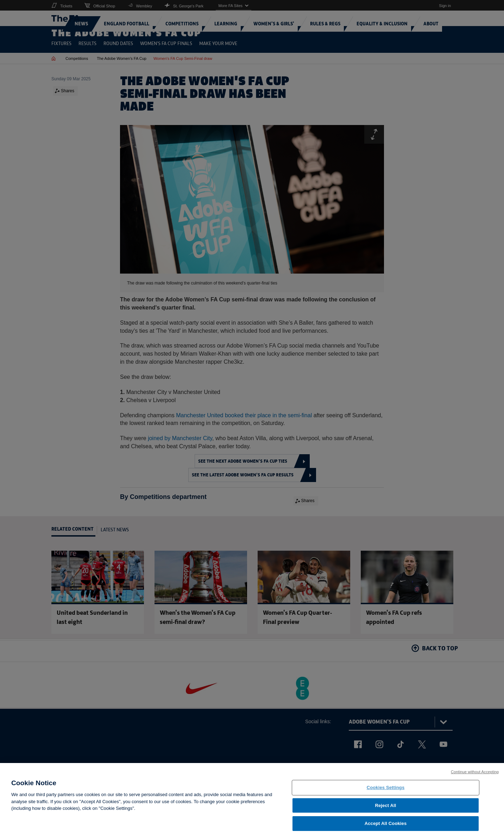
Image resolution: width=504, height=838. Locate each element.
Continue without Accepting (475, 776)
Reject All (385, 810)
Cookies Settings (386, 792)
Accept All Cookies (386, 828)
